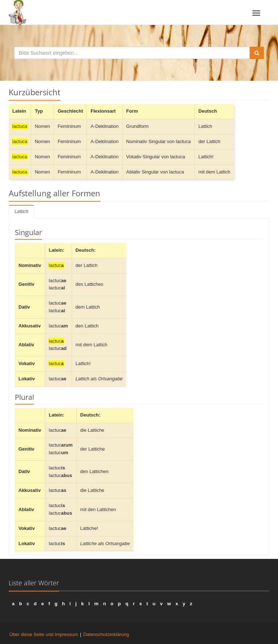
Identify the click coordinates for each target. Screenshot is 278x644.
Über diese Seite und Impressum (44, 634)
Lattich (21, 211)
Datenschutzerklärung (106, 634)
